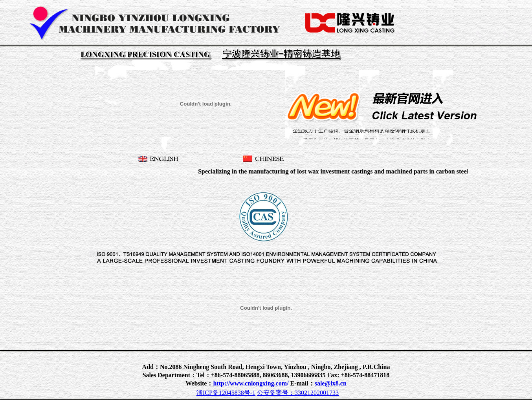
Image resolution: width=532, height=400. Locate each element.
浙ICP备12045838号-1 (226, 393)
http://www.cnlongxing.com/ (251, 383)
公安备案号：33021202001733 (298, 393)
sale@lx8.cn (331, 383)
